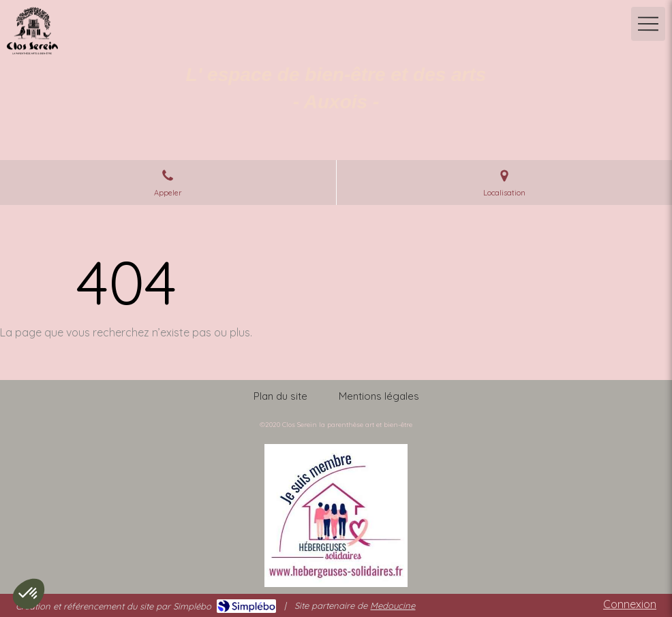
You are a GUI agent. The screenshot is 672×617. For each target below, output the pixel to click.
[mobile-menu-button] (648, 24)
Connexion (630, 604)
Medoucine (393, 605)
